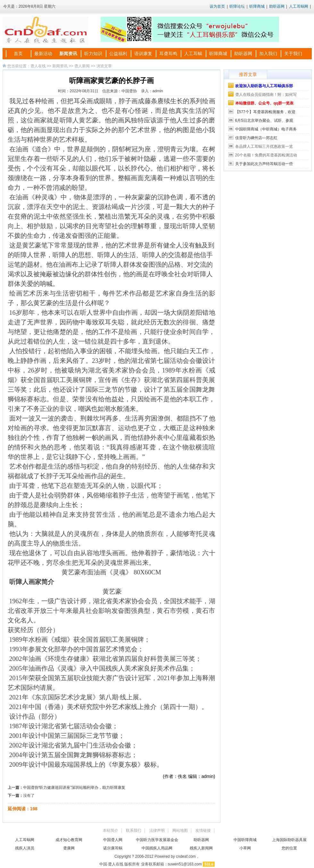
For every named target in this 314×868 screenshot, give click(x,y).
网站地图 (180, 830)
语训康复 (143, 54)
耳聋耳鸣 (168, 54)
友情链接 (203, 830)
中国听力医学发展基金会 (157, 840)
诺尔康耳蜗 (113, 848)
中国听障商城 (245, 840)
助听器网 (277, 6)
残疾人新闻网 (201, 848)
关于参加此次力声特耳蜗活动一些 (264, 164)
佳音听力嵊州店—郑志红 (256, 138)
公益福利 (118, 54)
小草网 (245, 848)
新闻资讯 (68, 54)
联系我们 (134, 830)
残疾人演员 (25, 848)
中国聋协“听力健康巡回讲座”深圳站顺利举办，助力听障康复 (74, 788)
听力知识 (93, 54)
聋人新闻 (82, 66)
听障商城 (257, 6)
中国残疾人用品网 (157, 848)
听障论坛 (237, 6)
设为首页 (217, 6)
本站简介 (111, 830)
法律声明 (157, 830)
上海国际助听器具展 (289, 840)
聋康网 (69, 848)
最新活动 (43, 54)
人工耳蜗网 (299, 6)
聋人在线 (38, 66)
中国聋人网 (113, 840)
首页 (18, 54)
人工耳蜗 (193, 54)
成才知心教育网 (69, 840)
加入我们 (268, 54)
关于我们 (293, 54)
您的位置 (289, 848)
